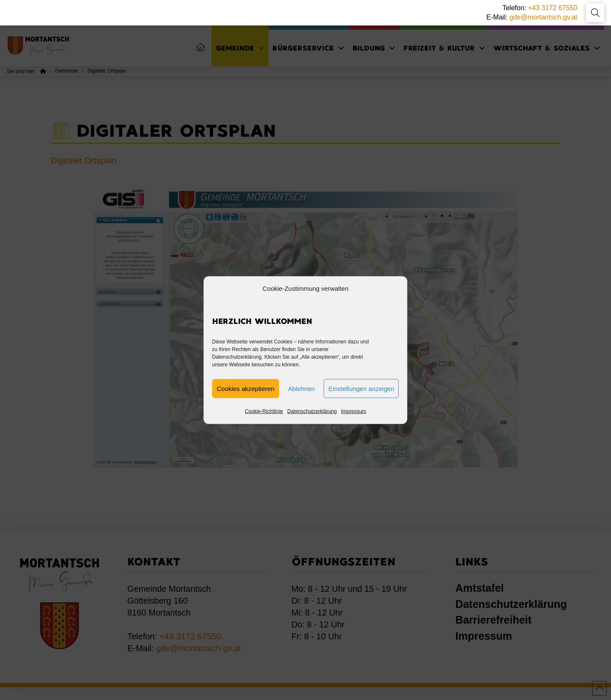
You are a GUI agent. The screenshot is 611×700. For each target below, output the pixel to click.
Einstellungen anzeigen (361, 388)
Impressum (354, 411)
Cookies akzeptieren (246, 388)
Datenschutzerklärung (312, 411)
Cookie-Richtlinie (264, 411)
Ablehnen (301, 388)
